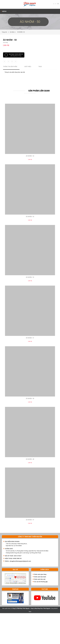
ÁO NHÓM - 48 (30, 459)
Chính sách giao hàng (40, 574)
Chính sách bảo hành (40, 577)
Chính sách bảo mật (40, 579)
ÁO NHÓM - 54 (30, 156)
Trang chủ (5, 32)
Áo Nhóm (12, 32)
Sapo (30, 612)
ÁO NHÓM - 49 (30, 399)
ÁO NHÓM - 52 (30, 277)
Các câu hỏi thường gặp (41, 582)
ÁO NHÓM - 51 (30, 338)
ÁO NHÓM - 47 (30, 520)
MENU (4, 11)
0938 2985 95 (17, 558)
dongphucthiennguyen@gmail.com (20, 561)
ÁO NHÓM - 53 (30, 217)
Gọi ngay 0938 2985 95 (14, 55)
